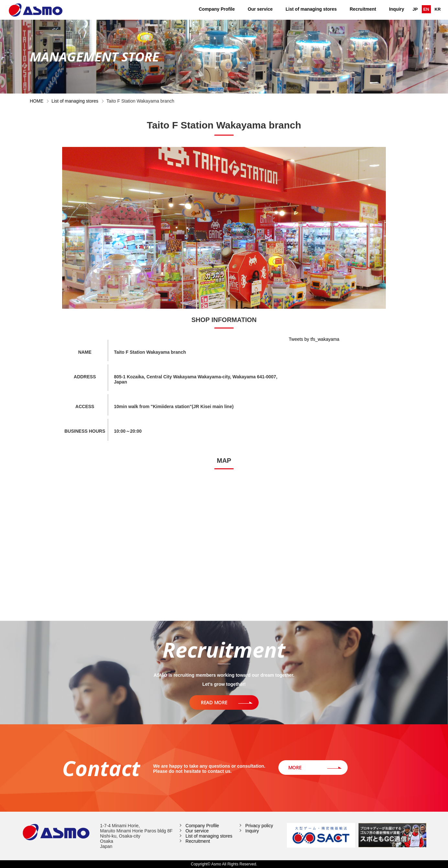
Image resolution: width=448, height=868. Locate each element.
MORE (295, 768)
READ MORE (214, 702)
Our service (260, 9)
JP (415, 9)
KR (438, 9)
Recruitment (363, 9)
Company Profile (217, 9)
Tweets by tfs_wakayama (314, 339)
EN (426, 9)
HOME (37, 101)
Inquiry (397, 9)
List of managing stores (311, 9)
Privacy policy (259, 826)
